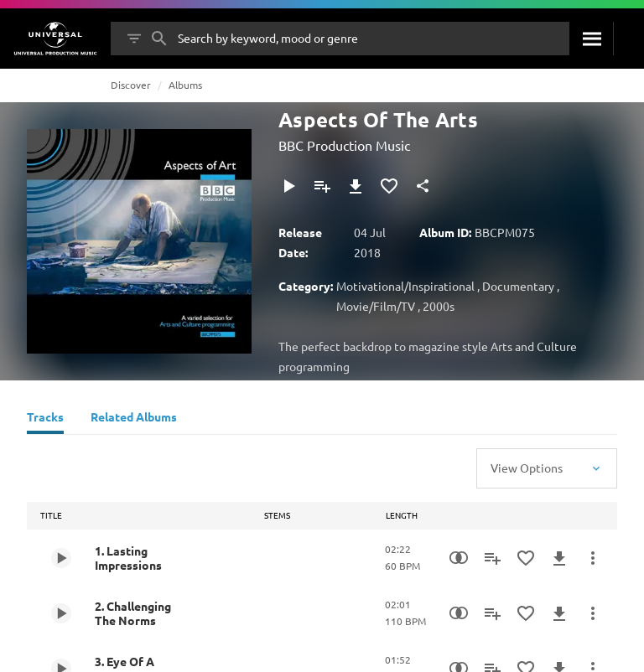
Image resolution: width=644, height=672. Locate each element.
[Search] (591, 39)
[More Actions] (593, 558)
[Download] (356, 186)
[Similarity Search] (459, 558)
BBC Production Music (344, 145)
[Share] (423, 186)
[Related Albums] (134, 419)
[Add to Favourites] (389, 186)
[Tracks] (45, 419)
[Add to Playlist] (322, 186)
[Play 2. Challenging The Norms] (61, 613)
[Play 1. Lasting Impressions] (61, 558)
